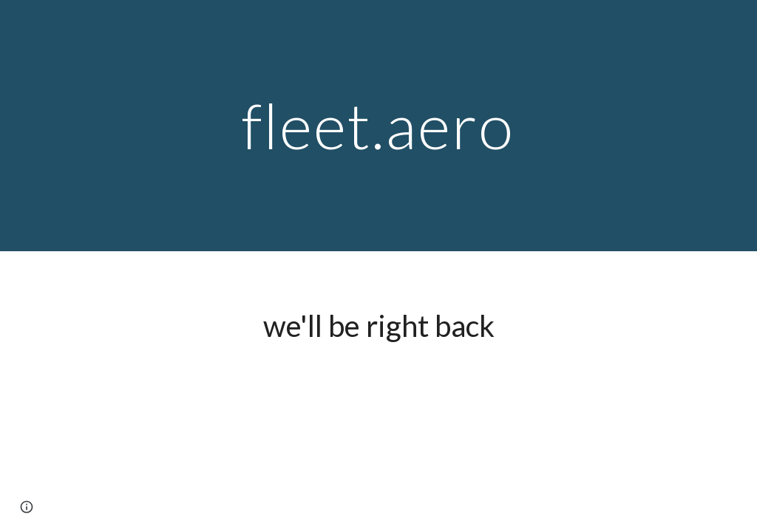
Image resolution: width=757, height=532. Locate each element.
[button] (27, 507)
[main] (378, 125)
